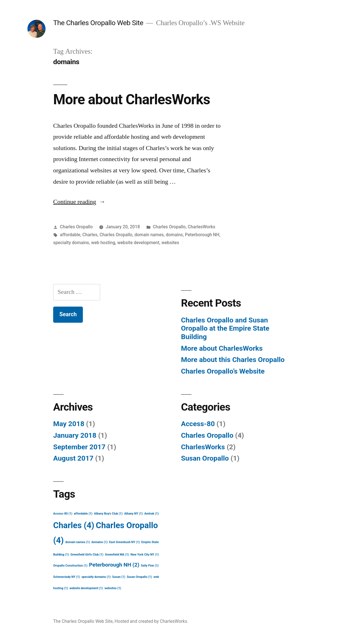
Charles (90, 235)
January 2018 (75, 435)
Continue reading (79, 202)
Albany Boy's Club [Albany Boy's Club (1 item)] (108, 514)
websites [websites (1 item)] (113, 588)
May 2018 (69, 424)
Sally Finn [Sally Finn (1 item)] (150, 566)
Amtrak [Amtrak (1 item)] (151, 514)
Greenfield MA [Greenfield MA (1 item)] (117, 555)
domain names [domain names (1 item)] (78, 542)
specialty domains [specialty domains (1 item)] (96, 577)
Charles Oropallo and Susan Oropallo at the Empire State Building (225, 328)
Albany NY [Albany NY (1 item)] (133, 514)
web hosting (103, 243)
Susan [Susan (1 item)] (119, 577)
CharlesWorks (202, 227)
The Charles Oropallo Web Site (98, 23)
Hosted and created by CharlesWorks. (151, 621)
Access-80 (198, 424)
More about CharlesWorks (132, 99)
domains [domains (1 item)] (99, 542)
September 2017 (79, 447)
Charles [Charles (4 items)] (74, 525)
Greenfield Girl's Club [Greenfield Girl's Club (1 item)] (87, 555)
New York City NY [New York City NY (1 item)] (145, 555)
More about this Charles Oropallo (233, 360)
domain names (149, 235)
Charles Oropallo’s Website (223, 371)
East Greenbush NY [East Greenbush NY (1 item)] (124, 542)
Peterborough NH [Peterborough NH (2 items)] (114, 565)
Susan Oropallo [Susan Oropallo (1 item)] (139, 577)
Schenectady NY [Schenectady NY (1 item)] (67, 577)
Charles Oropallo (76, 227)
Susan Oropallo (205, 458)
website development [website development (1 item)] (86, 588)
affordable (70, 235)
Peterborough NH (202, 235)
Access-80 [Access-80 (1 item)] (63, 514)
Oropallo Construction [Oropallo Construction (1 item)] (70, 566)
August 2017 (73, 458)
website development (138, 243)
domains (174, 235)
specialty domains (71, 243)
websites (170, 243)
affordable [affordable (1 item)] (83, 514)
